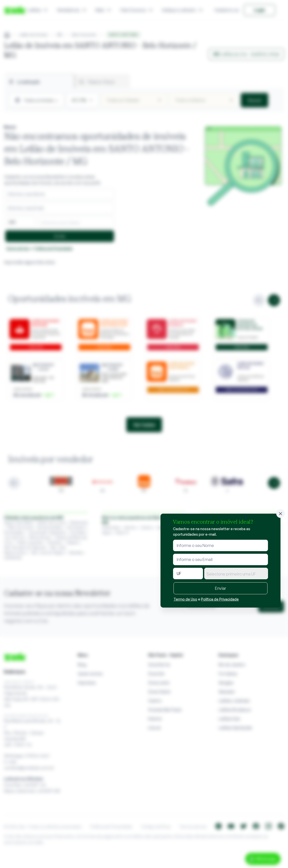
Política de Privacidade (220, 599)
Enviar (220, 588)
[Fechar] (280, 514)
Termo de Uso (185, 599)
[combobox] (236, 573)
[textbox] (236, 574)
